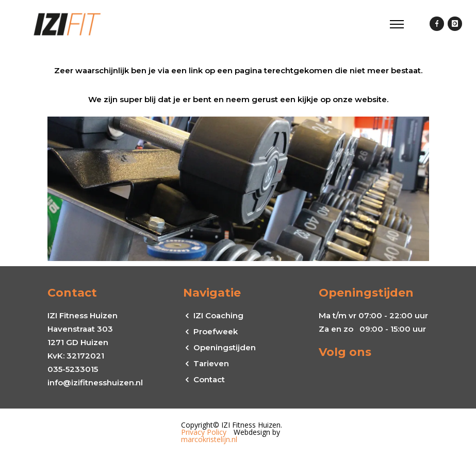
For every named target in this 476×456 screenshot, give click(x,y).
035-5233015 (73, 369)
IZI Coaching (218, 315)
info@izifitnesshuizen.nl (95, 382)
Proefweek (216, 331)
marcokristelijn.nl (209, 439)
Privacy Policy (204, 432)
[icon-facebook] (437, 24)
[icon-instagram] (455, 24)
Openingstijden (225, 347)
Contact (209, 379)
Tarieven (211, 363)
